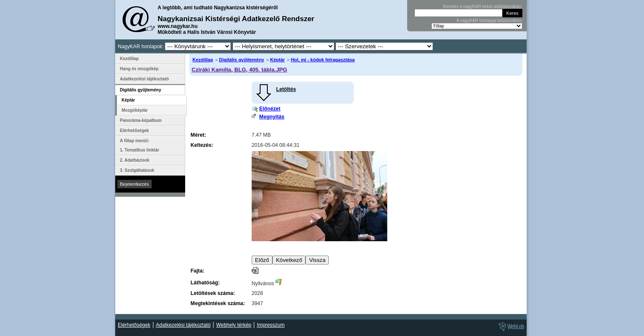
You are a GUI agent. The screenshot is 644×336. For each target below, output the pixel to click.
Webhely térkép (234, 325)
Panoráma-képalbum (141, 120)
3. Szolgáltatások (137, 170)
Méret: (198, 135)
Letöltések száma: (213, 293)
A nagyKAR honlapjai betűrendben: (489, 21)
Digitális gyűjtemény (241, 60)
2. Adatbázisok (135, 160)
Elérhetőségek (134, 131)
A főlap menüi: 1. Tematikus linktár (140, 145)
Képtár (278, 60)
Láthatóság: (205, 283)
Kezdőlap (203, 60)
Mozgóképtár (135, 110)
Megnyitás (272, 117)
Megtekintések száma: (218, 303)
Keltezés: (202, 145)
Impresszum (271, 325)
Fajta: (197, 271)
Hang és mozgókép (139, 69)
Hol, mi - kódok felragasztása (323, 60)
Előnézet (270, 109)
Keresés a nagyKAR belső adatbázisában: (483, 7)
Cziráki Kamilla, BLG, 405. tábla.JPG (239, 70)
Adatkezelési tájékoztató (144, 79)
